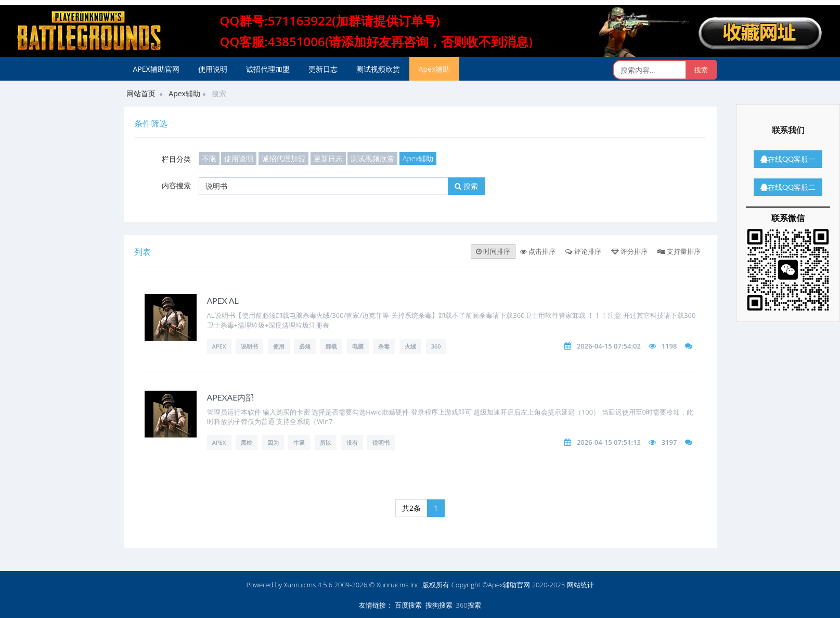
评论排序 (583, 251)
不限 (209, 158)
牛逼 (299, 442)
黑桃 (247, 442)
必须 (305, 346)
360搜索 (468, 605)
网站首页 (141, 93)
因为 (273, 442)
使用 (279, 346)
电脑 (358, 346)
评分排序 (629, 251)
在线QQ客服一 (788, 159)
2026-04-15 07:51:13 (609, 442)
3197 (669, 442)
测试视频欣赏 (378, 69)
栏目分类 (176, 159)
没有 (352, 442)
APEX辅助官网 (156, 69)
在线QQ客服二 (788, 187)
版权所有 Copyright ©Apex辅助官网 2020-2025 (494, 585)
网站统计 (580, 585)
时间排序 (493, 251)
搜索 (466, 186)
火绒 (410, 346)
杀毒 (384, 346)
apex (219, 442)
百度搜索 (408, 605)
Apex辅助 (435, 69)
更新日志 (323, 69)
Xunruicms (300, 585)
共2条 (411, 508)
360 (436, 346)
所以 (326, 442)
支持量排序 (679, 251)
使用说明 (213, 69)
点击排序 (538, 251)
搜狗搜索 (439, 605)
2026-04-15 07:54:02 (609, 346)
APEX (219, 346)
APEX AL (223, 300)
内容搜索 (176, 185)
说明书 (249, 346)
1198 (669, 346)
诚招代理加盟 (268, 69)
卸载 (331, 346)
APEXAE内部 (230, 397)
